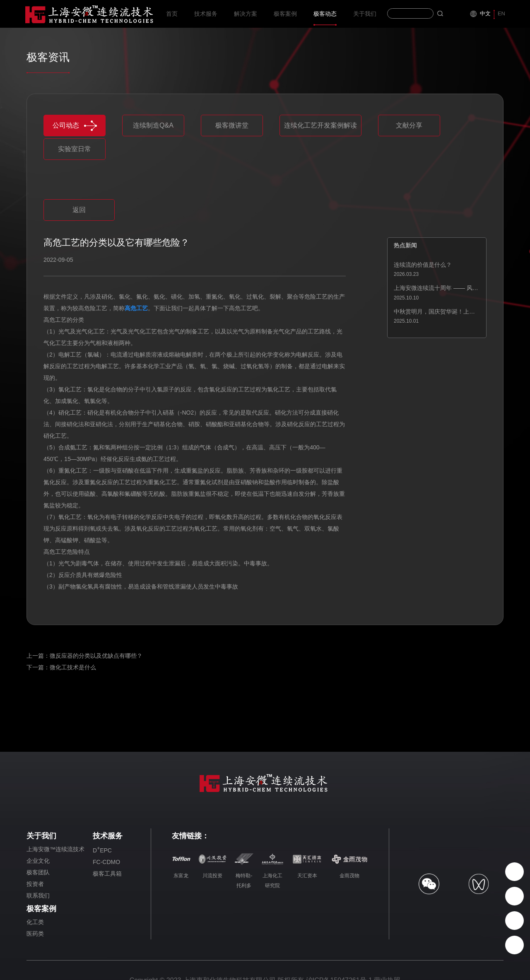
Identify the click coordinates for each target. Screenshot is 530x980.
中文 (485, 13)
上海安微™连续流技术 (55, 849)
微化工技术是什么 (73, 667)
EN (501, 13)
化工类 (35, 922)
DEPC (102, 850)
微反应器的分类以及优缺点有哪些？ (96, 656)
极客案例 (285, 18)
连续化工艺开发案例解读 (320, 125)
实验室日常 (75, 149)
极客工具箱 (107, 874)
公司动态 (75, 126)
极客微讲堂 (232, 125)
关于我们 (365, 18)
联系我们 (38, 896)
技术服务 (206, 18)
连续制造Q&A (153, 125)
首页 (172, 18)
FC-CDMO (106, 862)
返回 (79, 210)
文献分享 (409, 125)
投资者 (35, 884)
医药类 (35, 934)
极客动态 (325, 18)
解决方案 (246, 18)
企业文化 (38, 861)
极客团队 (38, 872)
